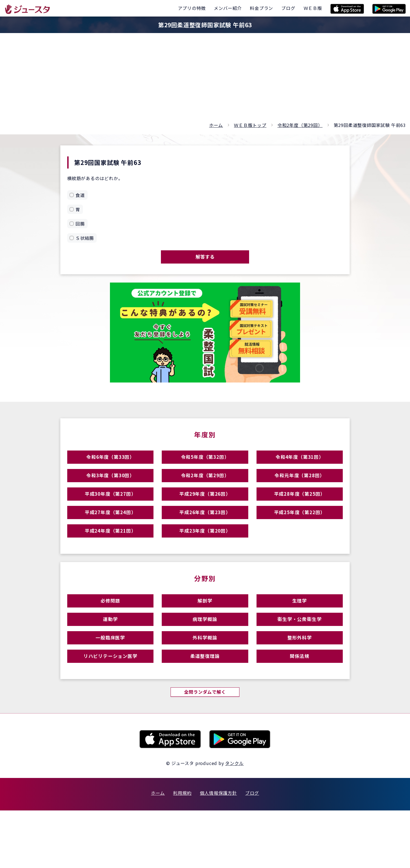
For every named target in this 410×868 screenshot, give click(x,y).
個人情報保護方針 (218, 850)
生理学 (300, 637)
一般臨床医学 (110, 685)
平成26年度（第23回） (205, 537)
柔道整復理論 (205, 709)
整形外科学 (300, 685)
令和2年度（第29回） (300, 125)
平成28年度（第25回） (300, 513)
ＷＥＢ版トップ (250, 125)
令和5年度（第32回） (205, 465)
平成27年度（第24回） (110, 537)
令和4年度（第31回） (300, 465)
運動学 (110, 661)
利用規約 (182, 850)
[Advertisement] (205, 80)
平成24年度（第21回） (110, 561)
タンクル (234, 821)
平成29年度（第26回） (205, 513)
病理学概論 (205, 661)
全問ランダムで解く (205, 748)
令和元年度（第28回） (300, 489)
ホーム (216, 125)
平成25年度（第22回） (300, 537)
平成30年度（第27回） (110, 513)
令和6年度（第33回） (110, 465)
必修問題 (110, 637)
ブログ (252, 850)
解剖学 (205, 637)
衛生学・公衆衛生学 (300, 661)
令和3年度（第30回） (110, 489)
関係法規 (300, 709)
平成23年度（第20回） (205, 561)
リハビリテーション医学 (110, 709)
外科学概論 (205, 685)
